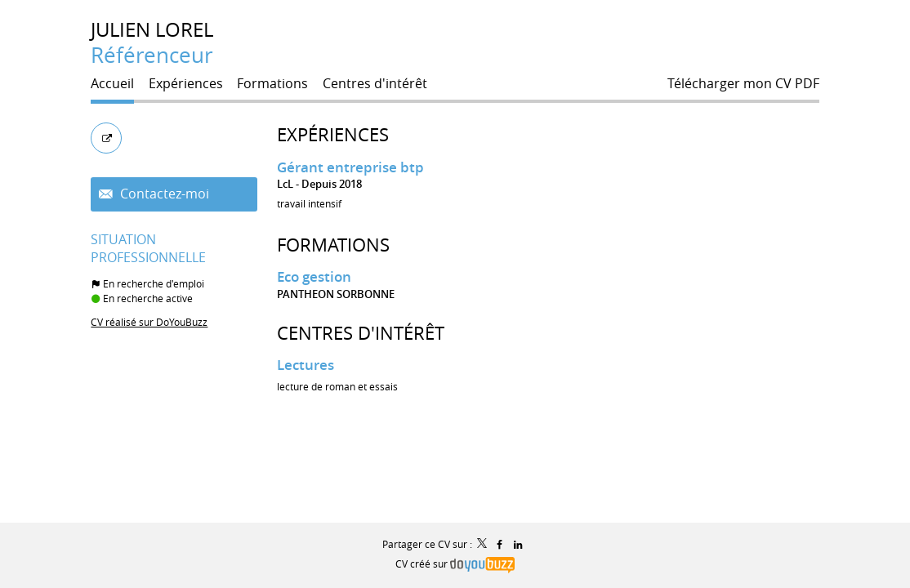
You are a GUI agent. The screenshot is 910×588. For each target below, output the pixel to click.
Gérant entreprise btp (350, 167)
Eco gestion (314, 276)
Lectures (306, 365)
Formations (333, 245)
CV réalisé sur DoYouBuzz (149, 322)
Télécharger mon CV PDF (743, 84)
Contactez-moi (163, 194)
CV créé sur (455, 563)
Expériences (333, 134)
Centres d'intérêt (361, 333)
